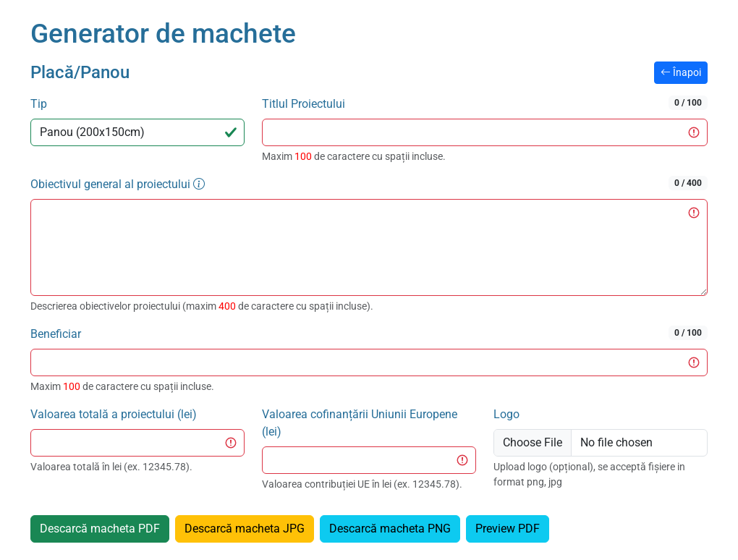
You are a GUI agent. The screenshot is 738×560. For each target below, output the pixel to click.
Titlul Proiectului (485, 103)
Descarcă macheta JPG (245, 529)
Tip (39, 104)
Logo (506, 414)
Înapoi (681, 72)
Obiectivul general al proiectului (369, 183)
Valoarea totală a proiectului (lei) (114, 414)
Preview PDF (508, 529)
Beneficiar (369, 333)
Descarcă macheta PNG (390, 529)
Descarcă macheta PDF (100, 529)
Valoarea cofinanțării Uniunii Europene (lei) (360, 423)
